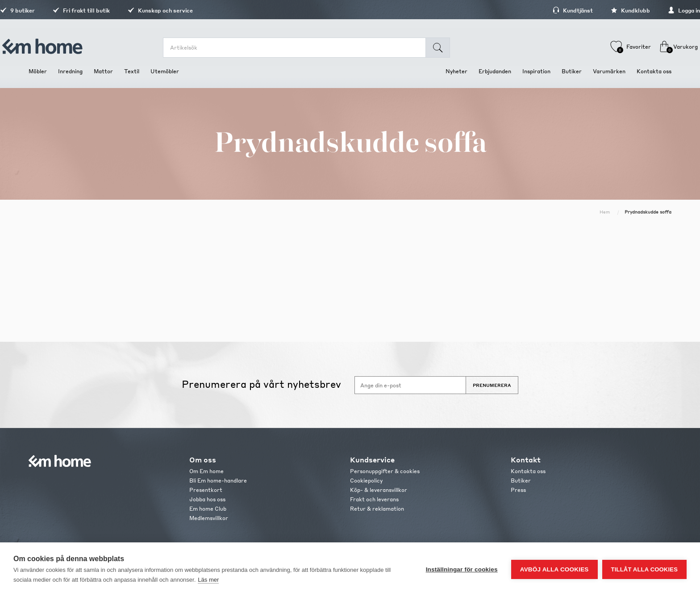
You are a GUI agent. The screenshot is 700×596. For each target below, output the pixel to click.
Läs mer (208, 580)
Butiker (521, 481)
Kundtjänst (544, 10)
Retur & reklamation (377, 509)
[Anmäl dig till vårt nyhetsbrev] (410, 385)
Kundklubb (602, 10)
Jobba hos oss (207, 499)
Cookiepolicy (366, 481)
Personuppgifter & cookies (385, 471)
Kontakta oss (528, 471)
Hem (605, 212)
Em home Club (208, 509)
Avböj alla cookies (554, 569)
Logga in (655, 10)
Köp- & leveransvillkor (379, 490)
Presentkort (206, 490)
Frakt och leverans (374, 499)
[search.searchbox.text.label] (302, 48)
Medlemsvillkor (209, 518)
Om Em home (206, 471)
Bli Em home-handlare (218, 481)
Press (518, 490)
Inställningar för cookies (462, 569)
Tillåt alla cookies (644, 569)
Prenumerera (492, 385)
